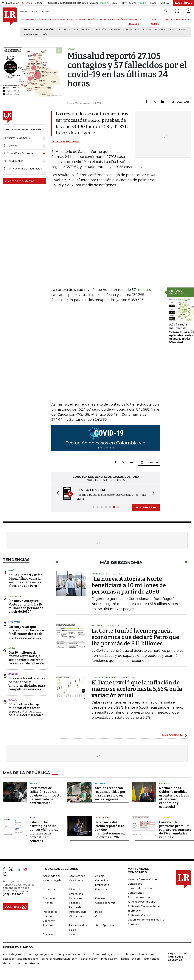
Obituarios (75, 916)
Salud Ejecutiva (104, 925)
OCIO (70, 19)
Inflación (100, 30)
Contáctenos (136, 893)
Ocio (98, 916)
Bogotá (86, 30)
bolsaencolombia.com (140, 954)
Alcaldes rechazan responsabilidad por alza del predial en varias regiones (110, 794)
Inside (99, 912)
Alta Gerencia (77, 876)
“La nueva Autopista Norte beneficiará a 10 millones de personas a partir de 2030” (26, 606)
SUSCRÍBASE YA (146, 507)
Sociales (48, 934)
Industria (14, 622)
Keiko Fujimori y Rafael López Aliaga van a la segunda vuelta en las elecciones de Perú (26, 580)
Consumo (165, 818)
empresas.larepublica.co (74, 954)
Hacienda (100, 784)
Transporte (16, 596)
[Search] (166, 11)
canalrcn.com (89, 959)
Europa (147, 30)
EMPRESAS (59, 19)
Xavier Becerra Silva (65, 142)
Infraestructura (78, 912)
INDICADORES (173, 19)
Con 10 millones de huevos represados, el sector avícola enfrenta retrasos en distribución (27, 658)
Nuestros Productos (140, 888)
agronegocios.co (45, 954)
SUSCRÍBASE (184, 3)
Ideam (183, 30)
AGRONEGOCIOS (106, 19)
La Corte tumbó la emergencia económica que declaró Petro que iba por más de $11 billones (135, 637)
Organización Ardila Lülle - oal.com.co (177, 957)
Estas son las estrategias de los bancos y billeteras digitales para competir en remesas (27, 684)
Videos (73, 934)
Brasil (34, 784)
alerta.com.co (11, 963)
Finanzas (48, 903)
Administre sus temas (19, 181)
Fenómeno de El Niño (36, 35)
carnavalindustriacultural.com (59, 959)
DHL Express (132, 30)
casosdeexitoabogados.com (20, 959)
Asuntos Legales (53, 880)
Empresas (49, 898)
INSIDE (186, 19)
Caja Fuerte (76, 880)
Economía (101, 889)
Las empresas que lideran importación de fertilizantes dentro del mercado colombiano (26, 632)
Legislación (102, 818)
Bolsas (13, 700)
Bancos (13, 674)
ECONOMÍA (46, 19)
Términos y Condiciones (142, 902)
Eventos (100, 898)
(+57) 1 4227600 (13, 894)
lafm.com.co (152, 959)
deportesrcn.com (34, 963)
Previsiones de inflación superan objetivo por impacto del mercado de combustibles (45, 795)
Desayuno (115, 30)
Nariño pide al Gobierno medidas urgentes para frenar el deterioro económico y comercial (175, 797)
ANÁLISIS (122, 19)
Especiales (76, 898)
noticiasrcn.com (131, 959)
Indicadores (50, 912)
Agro (12, 648)
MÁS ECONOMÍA (172, 735)
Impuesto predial (165, 30)
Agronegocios (52, 876)
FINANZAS (32, 19)
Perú (11, 571)
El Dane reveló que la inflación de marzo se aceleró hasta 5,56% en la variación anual (137, 689)
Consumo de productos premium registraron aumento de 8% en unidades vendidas (175, 830)
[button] (56, 494)
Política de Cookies (139, 915)
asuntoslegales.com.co (17, 954)
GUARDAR (180, 102)
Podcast (48, 925)
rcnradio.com (109, 959)
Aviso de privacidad (140, 897)
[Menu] (23, 19)
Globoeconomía (105, 903)
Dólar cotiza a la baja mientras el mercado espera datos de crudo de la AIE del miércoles (26, 710)
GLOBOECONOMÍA (85, 19)
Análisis (100, 876)
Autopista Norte (68, 30)
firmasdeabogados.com (108, 954)
